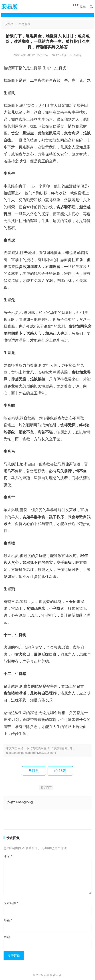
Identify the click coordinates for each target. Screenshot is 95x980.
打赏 (34, 771)
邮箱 (8, 920)
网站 (7, 937)
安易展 (9, 7)
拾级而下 (46, 787)
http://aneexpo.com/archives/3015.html (31, 753)
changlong (24, 802)
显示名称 (11, 903)
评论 (8, 856)
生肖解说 (24, 24)
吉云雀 (57, 975)
